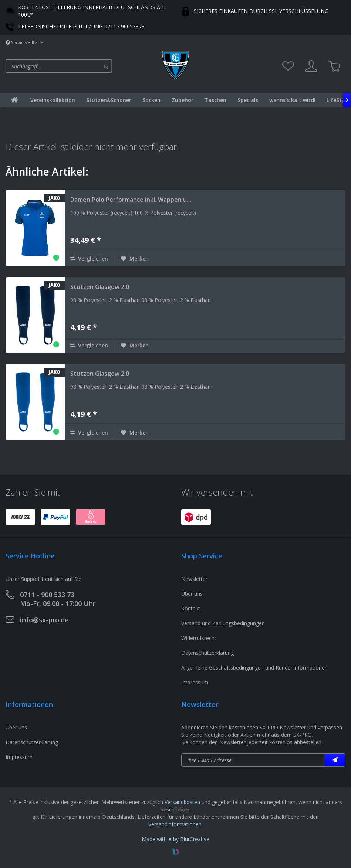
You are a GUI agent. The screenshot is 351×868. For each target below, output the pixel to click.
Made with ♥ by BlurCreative (175, 839)
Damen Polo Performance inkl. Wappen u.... (131, 200)
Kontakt (191, 608)
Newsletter (194, 579)
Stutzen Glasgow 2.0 (100, 287)
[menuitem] (82, 66)
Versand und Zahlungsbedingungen (223, 623)
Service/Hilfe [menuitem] (22, 43)
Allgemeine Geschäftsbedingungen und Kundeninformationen (254, 668)
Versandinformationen (175, 824)
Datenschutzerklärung (207, 653)
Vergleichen (89, 258)
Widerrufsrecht (199, 638)
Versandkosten (182, 802)
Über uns (192, 594)
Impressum (195, 682)
